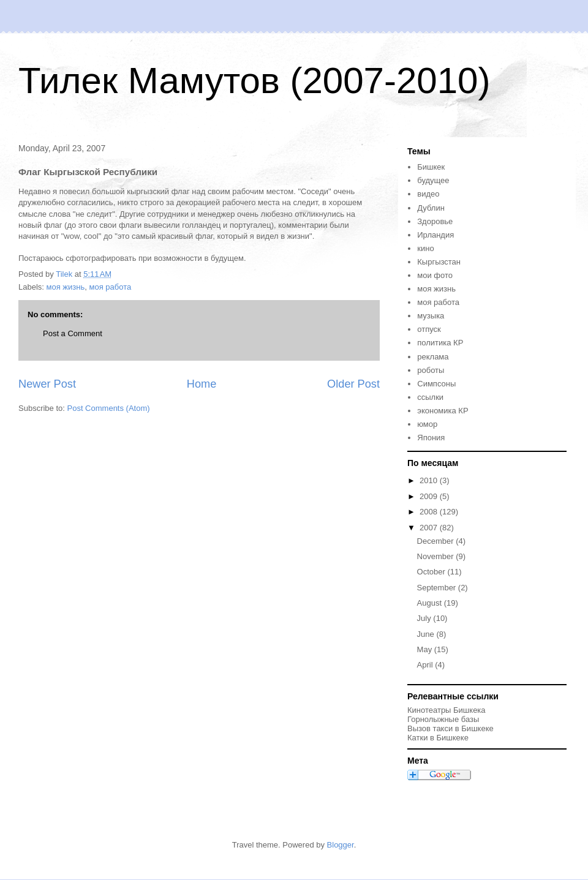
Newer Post (47, 384)
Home (202, 384)
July (425, 618)
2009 (430, 496)
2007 (430, 528)
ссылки (430, 397)
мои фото (435, 275)
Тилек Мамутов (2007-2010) (254, 81)
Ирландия (435, 235)
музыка (431, 316)
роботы (431, 370)
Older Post (353, 384)
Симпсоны (436, 384)
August (431, 603)
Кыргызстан (439, 262)
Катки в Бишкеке (438, 738)
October (432, 572)
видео (428, 194)
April (426, 665)
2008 (430, 512)
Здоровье (435, 221)
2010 (430, 480)
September (438, 588)
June (427, 634)
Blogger (341, 845)
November (437, 556)
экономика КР (443, 411)
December (437, 541)
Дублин (431, 208)
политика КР (440, 343)
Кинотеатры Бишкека (447, 710)
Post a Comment (73, 333)
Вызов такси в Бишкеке (450, 728)
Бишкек (431, 167)
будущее (433, 180)
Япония (431, 438)
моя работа (110, 287)
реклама (433, 357)
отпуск (429, 329)
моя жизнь (66, 287)
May (426, 649)
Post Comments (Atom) (109, 408)
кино (425, 248)
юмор (427, 424)
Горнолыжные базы (443, 719)
